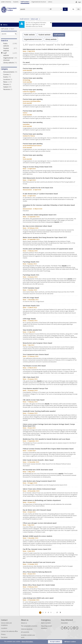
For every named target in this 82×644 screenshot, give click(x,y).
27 (58, 612)
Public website (9, 45)
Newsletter (64, 623)
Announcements (9, 72)
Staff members (25, 2)
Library (50, 2)
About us (24, 623)
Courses (9, 74)
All (51, 9)
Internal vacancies (27, 629)
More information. (27, 642)
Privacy (3, 634)
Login (79, 2)
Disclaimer (4, 637)
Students (16, 2)
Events (9, 77)
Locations (9, 79)
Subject (9, 87)
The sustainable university (29, 626)
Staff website (5, 29)
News (9, 82)
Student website (9, 49)
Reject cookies (71, 642)
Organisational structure (39, 2)
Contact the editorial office (9, 631)
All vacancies (25, 632)
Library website (9, 63)
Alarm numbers (46, 623)
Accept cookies (55, 642)
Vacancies (9, 89)
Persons (9, 84)
